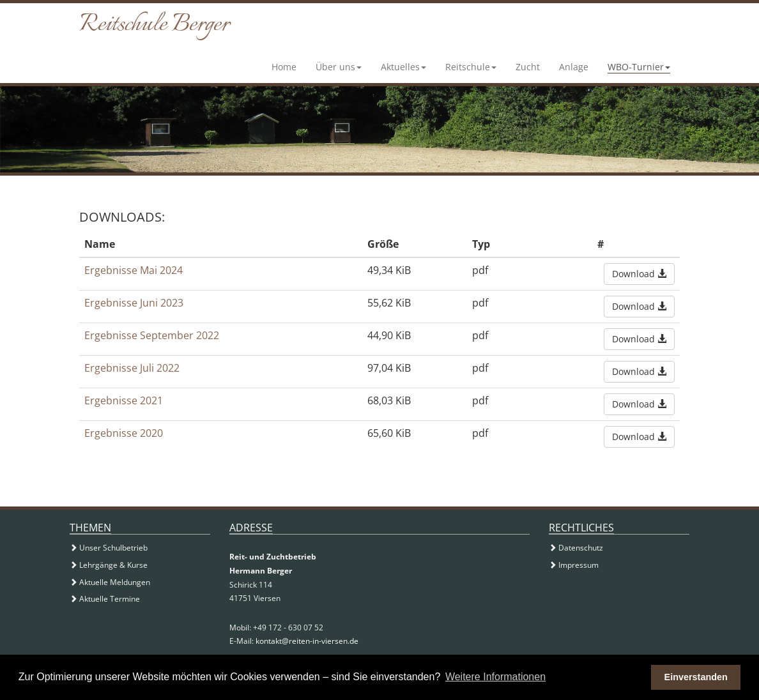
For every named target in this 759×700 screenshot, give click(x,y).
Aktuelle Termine (105, 599)
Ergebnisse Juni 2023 (134, 303)
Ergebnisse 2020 (124, 433)
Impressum (574, 565)
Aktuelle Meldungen (110, 582)
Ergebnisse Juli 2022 (132, 368)
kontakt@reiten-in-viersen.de (307, 641)
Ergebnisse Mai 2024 (134, 270)
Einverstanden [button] (696, 677)
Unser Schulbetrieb (109, 548)
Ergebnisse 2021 (124, 400)
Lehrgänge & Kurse (109, 565)
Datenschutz (576, 548)
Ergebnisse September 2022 (152, 335)
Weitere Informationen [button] (495, 677)
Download (639, 274)
